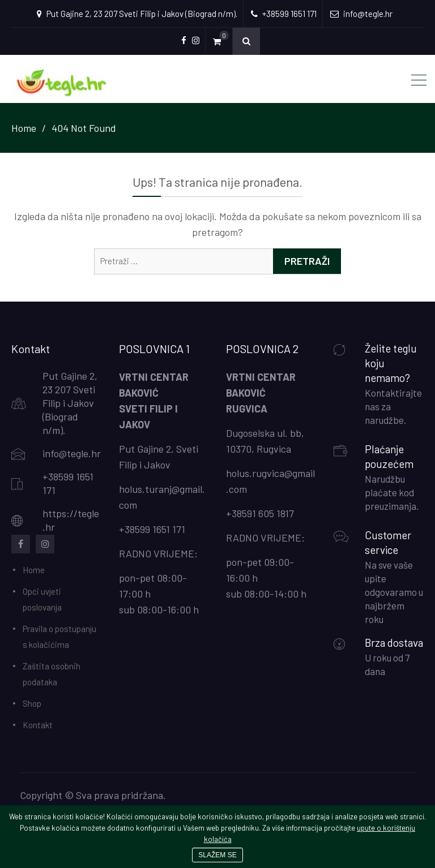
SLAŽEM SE (217, 855)
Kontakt (38, 725)
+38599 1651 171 (152, 529)
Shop (32, 703)
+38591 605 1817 (260, 513)
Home (34, 570)
